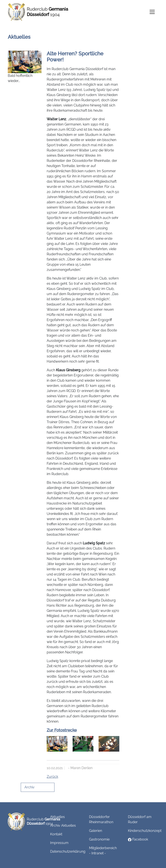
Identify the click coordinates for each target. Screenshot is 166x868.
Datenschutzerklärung (68, 851)
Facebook (138, 839)
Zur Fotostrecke (62, 730)
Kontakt (56, 834)
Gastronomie (99, 839)
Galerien (96, 831)
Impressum (59, 843)
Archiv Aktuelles (63, 825)
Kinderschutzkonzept (145, 831)
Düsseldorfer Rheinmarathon (101, 819)
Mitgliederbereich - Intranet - (103, 851)
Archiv (30, 787)
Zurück (52, 777)
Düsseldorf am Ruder (140, 819)
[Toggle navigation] (152, 12)
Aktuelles (57, 817)
